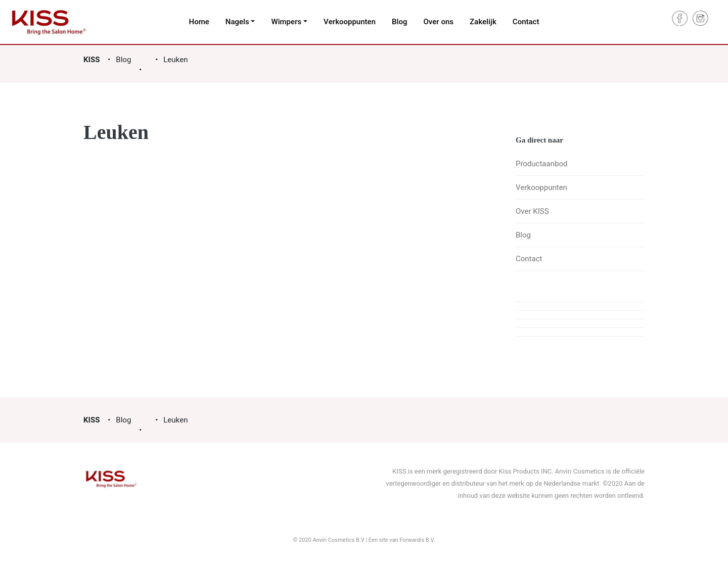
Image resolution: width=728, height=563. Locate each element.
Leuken (175, 60)
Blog (399, 22)
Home (199, 22)
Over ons (438, 22)
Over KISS (532, 211)
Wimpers (286, 22)
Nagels (237, 22)
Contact (526, 22)
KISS (92, 60)
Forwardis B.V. (417, 540)
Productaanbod (541, 164)
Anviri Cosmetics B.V (339, 540)
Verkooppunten (350, 22)
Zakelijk (483, 22)
